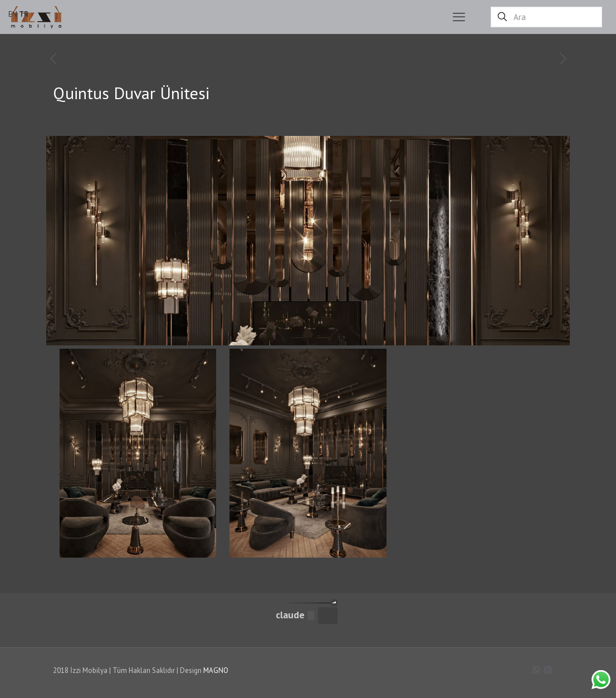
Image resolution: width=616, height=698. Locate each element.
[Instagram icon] (548, 670)
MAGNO (216, 670)
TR (24, 14)
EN (13, 14)
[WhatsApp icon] (536, 670)
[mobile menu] (459, 17)
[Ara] (546, 17)
